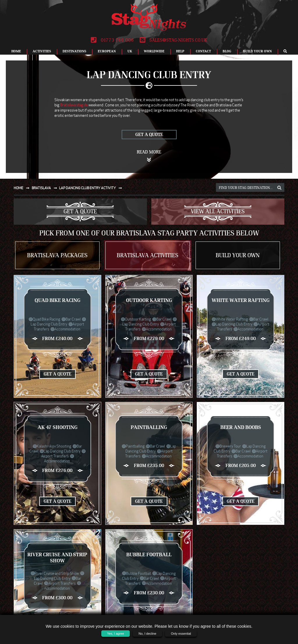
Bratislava (46, 188)
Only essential (181, 634)
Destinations (74, 51)
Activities (42, 51)
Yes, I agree (116, 634)
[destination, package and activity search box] (250, 187)
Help (180, 51)
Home (16, 51)
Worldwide (154, 51)
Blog (227, 51)
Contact (203, 51)
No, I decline (147, 634)
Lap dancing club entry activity (92, 188)
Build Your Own (257, 51)
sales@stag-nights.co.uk (173, 40)
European (107, 51)
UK (130, 51)
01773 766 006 (112, 40)
